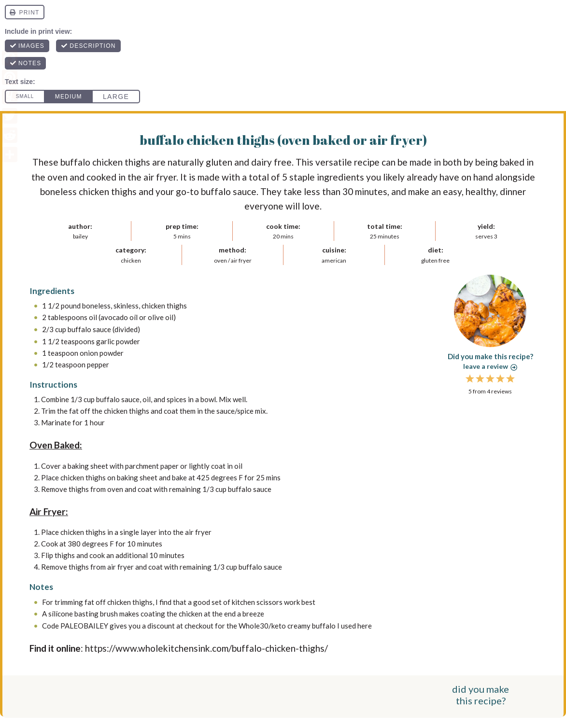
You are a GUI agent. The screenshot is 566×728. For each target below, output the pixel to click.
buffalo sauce (89, 329)
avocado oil (119, 317)
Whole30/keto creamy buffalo (287, 624)
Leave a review (490, 366)
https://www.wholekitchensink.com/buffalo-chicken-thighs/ (206, 647)
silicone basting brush (83, 613)
